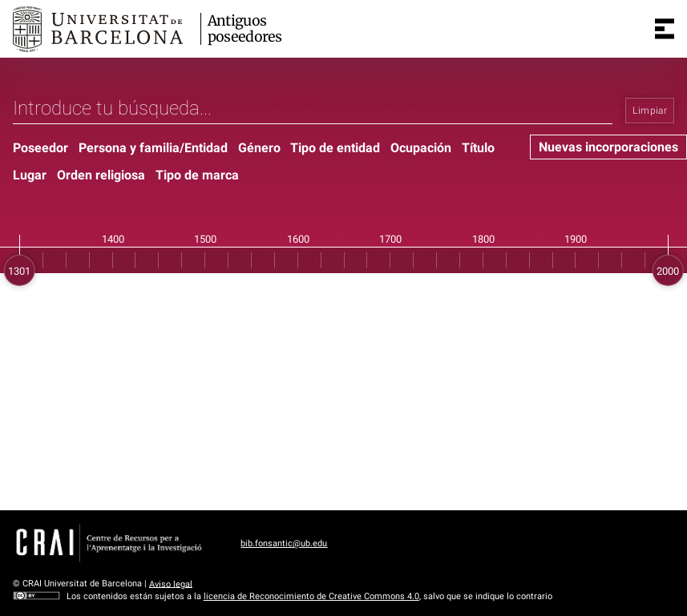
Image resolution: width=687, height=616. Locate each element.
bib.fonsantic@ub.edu (284, 544)
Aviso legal (171, 584)
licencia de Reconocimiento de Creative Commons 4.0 (311, 596)
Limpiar (650, 111)
